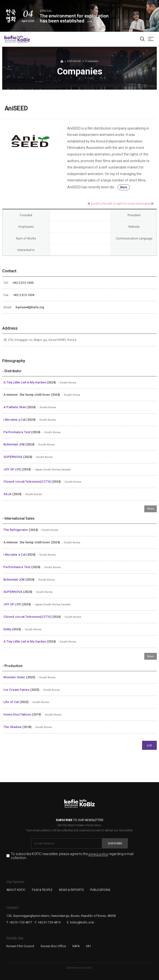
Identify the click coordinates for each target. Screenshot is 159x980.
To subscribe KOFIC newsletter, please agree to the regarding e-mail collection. (72, 856)
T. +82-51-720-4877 (19, 922)
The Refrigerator (16, 530)
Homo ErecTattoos (18, 714)
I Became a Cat (15, 420)
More (124, 187)
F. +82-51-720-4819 (48, 922)
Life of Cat (11, 702)
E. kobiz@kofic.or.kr (81, 922)
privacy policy (98, 854)
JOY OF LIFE (13, 469)
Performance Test (17, 432)
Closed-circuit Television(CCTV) (27, 482)
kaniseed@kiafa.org (30, 307)
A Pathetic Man (15, 407)
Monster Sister (15, 677)
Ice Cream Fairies (17, 690)
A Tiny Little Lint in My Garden (25, 382)
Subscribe (115, 843)
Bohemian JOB (14, 444)
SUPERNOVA (13, 457)
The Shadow (13, 727)
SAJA (8, 494)
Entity (8, 629)
